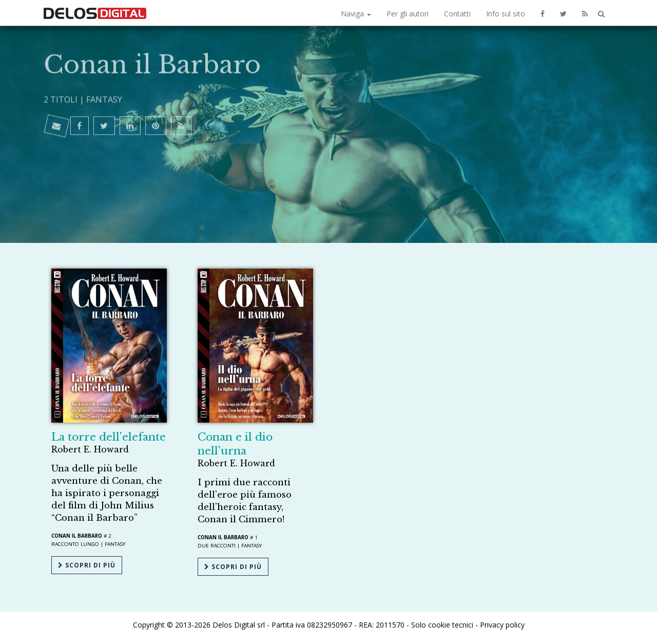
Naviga (356, 14)
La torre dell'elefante (109, 437)
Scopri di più (87, 565)
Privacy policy (502, 625)
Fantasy (104, 58)
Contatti (457, 14)
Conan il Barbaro (77, 536)
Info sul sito (506, 14)
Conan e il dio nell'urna (235, 444)
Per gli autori (408, 14)
